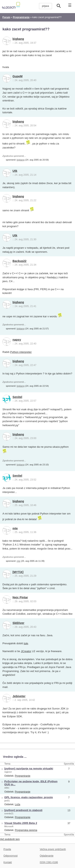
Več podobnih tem (10, 839)
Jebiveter (19, 696)
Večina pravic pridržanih (53, 849)
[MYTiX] (18, 572)
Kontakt (8, 862)
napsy (17, 340)
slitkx (7, 788)
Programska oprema (26, 830)
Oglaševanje (47, 856)
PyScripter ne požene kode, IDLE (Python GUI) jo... (31, 783)
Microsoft (9, 826)
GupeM (18, 76)
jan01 (7, 801)
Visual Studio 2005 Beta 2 (21, 823)
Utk (15, 171)
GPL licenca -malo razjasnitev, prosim (29, 797)
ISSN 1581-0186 (49, 862)
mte (15, 528)
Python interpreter (21, 352)
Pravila (7, 849)
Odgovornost (10, 856)
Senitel (17, 397)
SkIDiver (18, 623)
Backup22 (20, 261)
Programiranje (22, 776)
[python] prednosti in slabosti (23, 810)
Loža (17, 804)
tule (26, 643)
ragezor (8, 772)
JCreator (26, 651)
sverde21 (9, 813)
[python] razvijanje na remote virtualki (29, 769)
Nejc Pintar (20, 597)
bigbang (18, 39)
